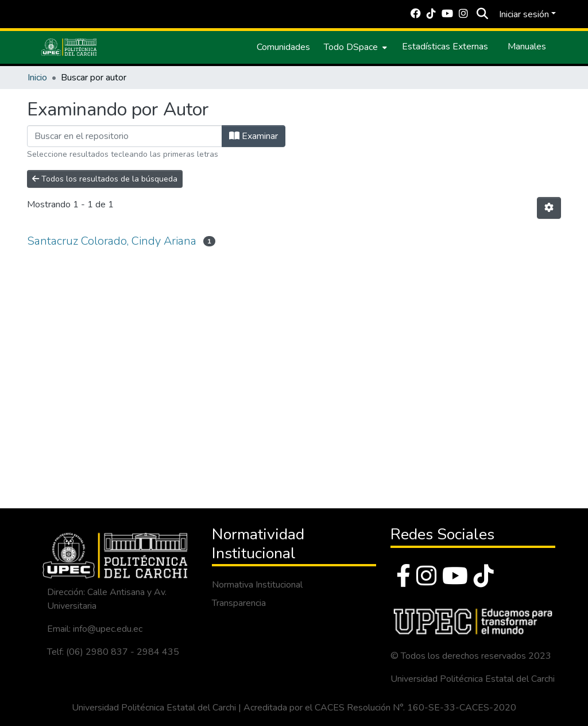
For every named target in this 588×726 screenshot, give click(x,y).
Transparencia (239, 603)
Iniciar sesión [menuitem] (524, 14)
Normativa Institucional (257, 585)
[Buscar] (482, 14)
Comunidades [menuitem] (283, 47)
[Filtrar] (125, 136)
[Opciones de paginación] (549, 208)
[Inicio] (69, 47)
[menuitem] (354, 47)
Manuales (527, 47)
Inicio (37, 78)
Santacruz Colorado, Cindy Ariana (112, 241)
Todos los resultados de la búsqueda (105, 179)
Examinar (254, 136)
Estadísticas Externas (445, 47)
